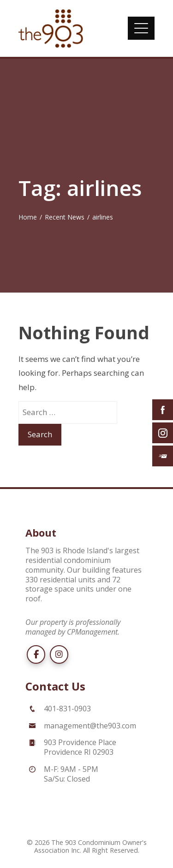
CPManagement (92, 632)
